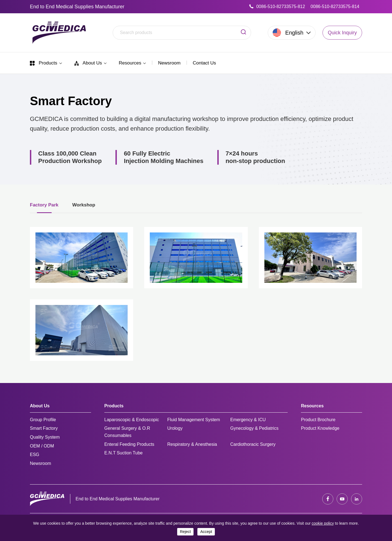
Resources (132, 63)
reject (185, 532)
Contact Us (204, 63)
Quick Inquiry (342, 33)
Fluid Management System (194, 420)
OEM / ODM (42, 446)
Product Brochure (318, 420)
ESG (35, 455)
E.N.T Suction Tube (123, 453)
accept (206, 532)
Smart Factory (44, 428)
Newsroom (169, 63)
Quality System (45, 437)
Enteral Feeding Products (129, 444)
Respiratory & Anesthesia (192, 444)
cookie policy (323, 523)
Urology (175, 428)
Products (46, 63)
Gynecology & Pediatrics (254, 428)
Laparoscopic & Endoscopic (132, 420)
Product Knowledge (320, 428)
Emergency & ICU (248, 420)
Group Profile (43, 420)
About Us (90, 63)
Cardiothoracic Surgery (253, 444)
